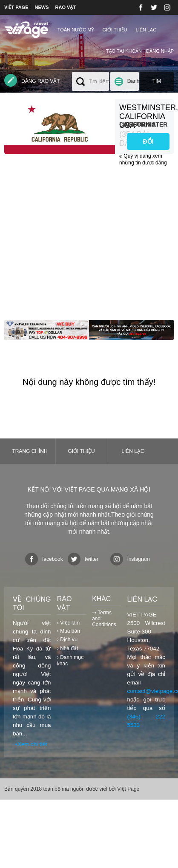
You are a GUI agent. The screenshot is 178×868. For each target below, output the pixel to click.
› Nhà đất (68, 648)
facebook (44, 559)
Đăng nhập (160, 51)
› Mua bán (69, 631)
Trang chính (30, 451)
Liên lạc (146, 30)
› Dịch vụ (67, 639)
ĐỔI (148, 141)
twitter (83, 559)
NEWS (42, 7)
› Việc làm (68, 623)
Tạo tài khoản (124, 51)
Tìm (157, 81)
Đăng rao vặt (32, 80)
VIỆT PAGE (16, 7)
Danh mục (133, 85)
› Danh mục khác (70, 660)
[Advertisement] (80, 240)
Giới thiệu (115, 30)
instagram (130, 559)
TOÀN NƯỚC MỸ (76, 30)
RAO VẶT (66, 7)
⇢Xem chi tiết (30, 744)
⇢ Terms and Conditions (104, 619)
